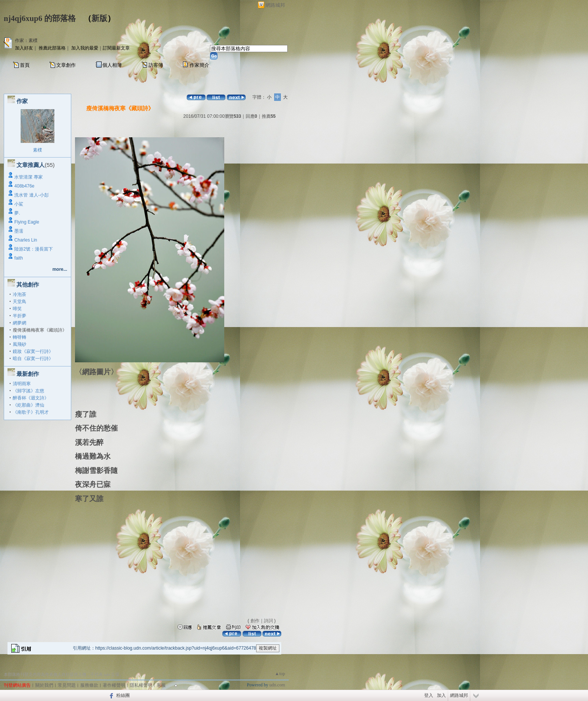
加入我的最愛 (85, 48)
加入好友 (24, 48)
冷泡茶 (19, 294)
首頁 (25, 65)
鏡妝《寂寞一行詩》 (33, 351)
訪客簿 (156, 65)
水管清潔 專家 (28, 177)
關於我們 (44, 685)
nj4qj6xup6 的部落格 (40, 18)
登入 (429, 695)
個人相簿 (112, 65)
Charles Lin (26, 240)
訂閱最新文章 (116, 48)
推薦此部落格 (52, 48)
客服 (161, 685)
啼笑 (17, 309)
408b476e (24, 186)
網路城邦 (275, 5)
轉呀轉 (19, 337)
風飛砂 (19, 344)
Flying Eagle (27, 222)
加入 (441, 695)
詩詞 (268, 621)
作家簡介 (199, 65)
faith (19, 258)
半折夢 (19, 316)
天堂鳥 (19, 302)
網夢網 (19, 323)
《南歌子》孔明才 (31, 412)
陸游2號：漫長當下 (34, 249)
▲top (280, 674)
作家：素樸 (26, 41)
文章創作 (66, 65)
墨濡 (19, 231)
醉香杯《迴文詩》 (31, 398)
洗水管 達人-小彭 (31, 195)
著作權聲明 (114, 685)
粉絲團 (123, 695)
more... (60, 269)
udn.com (277, 685)
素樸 (37, 150)
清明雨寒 (22, 384)
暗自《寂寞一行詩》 (33, 359)
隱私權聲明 (141, 685)
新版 (99, 18)
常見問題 (67, 685)
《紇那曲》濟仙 (28, 405)
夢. (17, 213)
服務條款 (89, 685)
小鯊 (19, 204)
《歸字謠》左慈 (28, 391)
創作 (255, 621)
